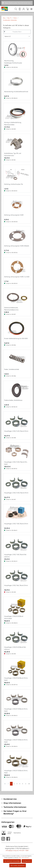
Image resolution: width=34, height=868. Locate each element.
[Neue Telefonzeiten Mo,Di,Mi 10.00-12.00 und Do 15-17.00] (17, 3)
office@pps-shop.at (12, 850)
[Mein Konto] (24, 9)
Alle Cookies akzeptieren (18, 865)
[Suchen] (16, 9)
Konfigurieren (27, 861)
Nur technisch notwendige (12, 861)
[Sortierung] (17, 36)
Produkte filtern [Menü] (17, 32)
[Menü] (31, 9)
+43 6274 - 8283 (24, 850)
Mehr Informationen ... (24, 858)
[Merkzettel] (20, 9)
